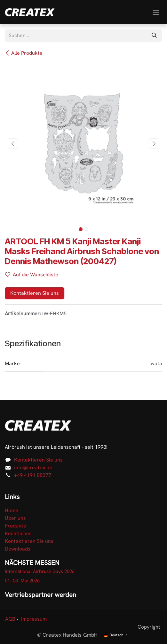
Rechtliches (18, 533)
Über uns (15, 518)
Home (12, 510)
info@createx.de (33, 467)
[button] (13, 143)
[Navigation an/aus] (156, 12)
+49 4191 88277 (33, 475)
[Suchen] (154, 36)
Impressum (34, 619)
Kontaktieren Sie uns (35, 293)
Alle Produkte (24, 53)
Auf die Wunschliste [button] (32, 274)
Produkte (16, 526)
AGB (10, 619)
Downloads (18, 549)
